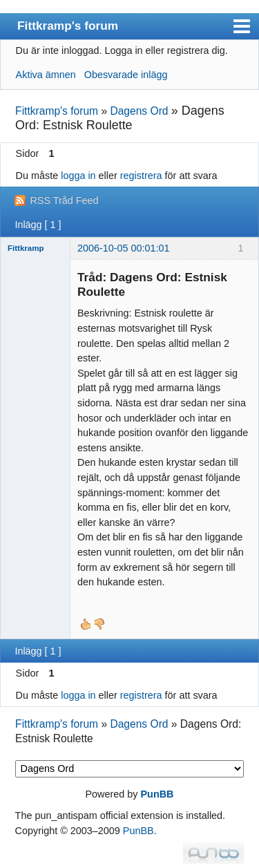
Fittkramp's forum (68, 26)
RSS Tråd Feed (64, 200)
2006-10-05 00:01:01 (124, 248)
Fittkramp (26, 248)
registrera (141, 176)
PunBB (157, 794)
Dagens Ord (139, 111)
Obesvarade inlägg (126, 75)
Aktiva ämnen (46, 75)
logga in (78, 176)
